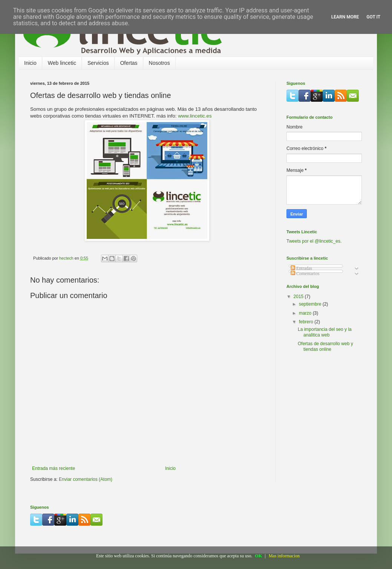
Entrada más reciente (54, 468)
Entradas (301, 268)
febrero (307, 322)
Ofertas (129, 63)
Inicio (30, 63)
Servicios (98, 63)
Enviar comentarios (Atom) (86, 479)
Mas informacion (284, 556)
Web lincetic (62, 63)
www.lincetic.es (195, 116)
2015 (299, 297)
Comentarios (305, 274)
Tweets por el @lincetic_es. (314, 241)
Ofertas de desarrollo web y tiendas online (325, 346)
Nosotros (159, 63)
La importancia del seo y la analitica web (325, 332)
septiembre (311, 304)
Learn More (345, 17)
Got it (373, 17)
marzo (306, 313)
